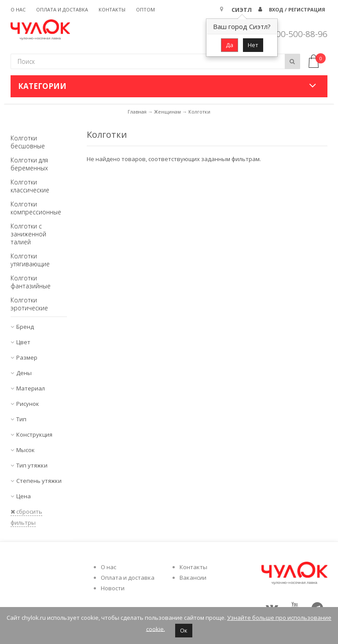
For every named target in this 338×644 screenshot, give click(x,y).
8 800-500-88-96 (296, 34)
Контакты (112, 9)
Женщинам (167, 112)
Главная (137, 112)
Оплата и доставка (62, 9)
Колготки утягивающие (30, 260)
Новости (113, 588)
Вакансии (193, 578)
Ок (184, 630)
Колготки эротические (29, 304)
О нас (18, 9)
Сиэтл (242, 10)
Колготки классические (30, 186)
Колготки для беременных (29, 164)
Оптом (145, 9)
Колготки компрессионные (36, 208)
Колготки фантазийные (31, 282)
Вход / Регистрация (297, 9)
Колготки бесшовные (28, 142)
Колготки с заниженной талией (28, 234)
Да (230, 45)
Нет (253, 45)
